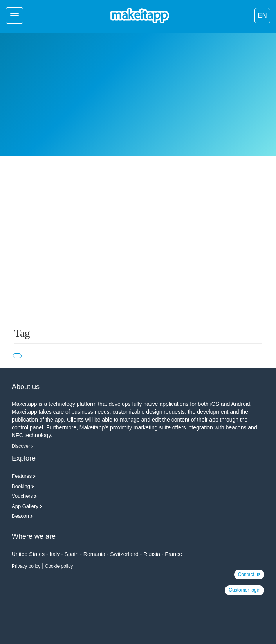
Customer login (244, 590)
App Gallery (25, 506)
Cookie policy (59, 566)
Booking (21, 486)
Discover (22, 446)
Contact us (249, 574)
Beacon (20, 516)
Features (22, 476)
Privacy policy (26, 566)
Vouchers (22, 496)
